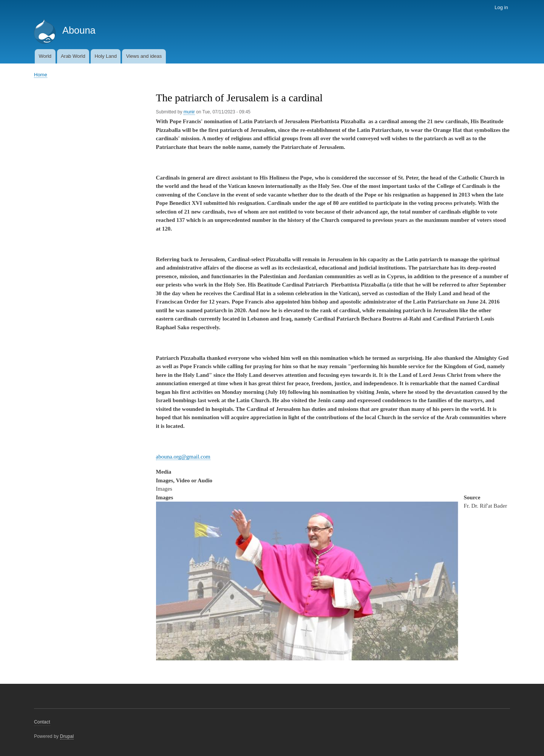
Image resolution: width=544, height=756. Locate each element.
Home (41, 75)
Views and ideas (144, 56)
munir (189, 112)
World (45, 56)
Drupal (67, 736)
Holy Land (106, 56)
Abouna (79, 30)
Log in (501, 7)
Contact (42, 722)
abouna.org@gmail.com (183, 457)
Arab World (73, 56)
